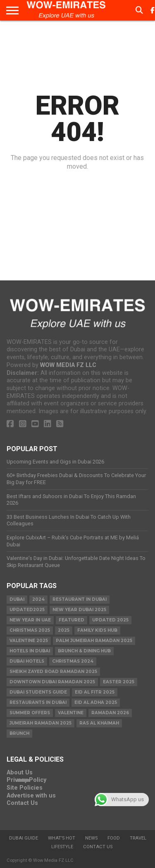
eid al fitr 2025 (95, 692)
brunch (19, 733)
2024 (38, 599)
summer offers (30, 713)
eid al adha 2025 (96, 702)
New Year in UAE (30, 620)
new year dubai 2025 (79, 610)
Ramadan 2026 (110, 713)
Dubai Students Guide (38, 692)
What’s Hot (62, 838)
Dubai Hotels (27, 661)
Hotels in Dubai (30, 651)
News (91, 838)
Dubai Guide (24, 838)
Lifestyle (62, 847)
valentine (71, 713)
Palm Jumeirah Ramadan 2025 (94, 641)
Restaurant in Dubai (80, 599)
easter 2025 (119, 682)
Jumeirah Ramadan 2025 (41, 723)
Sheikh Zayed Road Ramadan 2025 (53, 672)
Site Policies (25, 788)
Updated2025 (27, 610)
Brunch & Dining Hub (84, 651)
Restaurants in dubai (38, 702)
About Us (20, 773)
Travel (138, 838)
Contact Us (22, 803)
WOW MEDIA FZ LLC (68, 365)
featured (72, 620)
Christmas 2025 (30, 630)
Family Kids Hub (97, 630)
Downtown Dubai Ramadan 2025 (52, 682)
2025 (64, 630)
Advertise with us (31, 796)
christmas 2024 (73, 661)
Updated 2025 (110, 620)
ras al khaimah (99, 723)
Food (114, 838)
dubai (17, 599)
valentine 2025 (29, 641)
